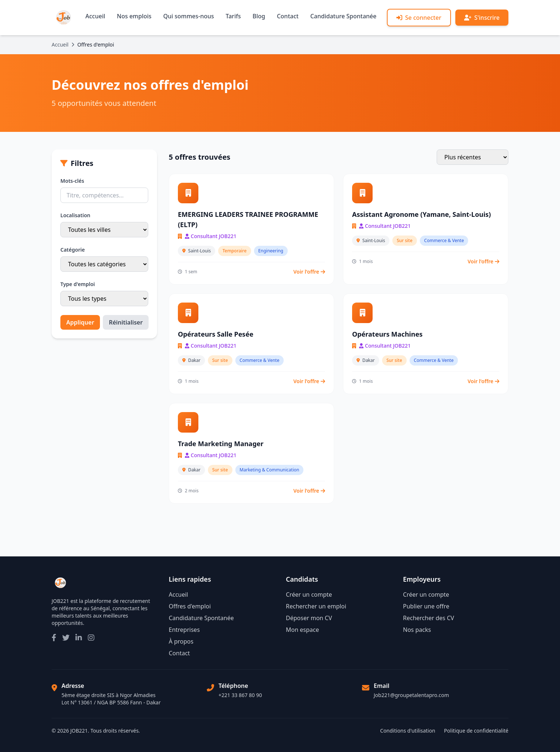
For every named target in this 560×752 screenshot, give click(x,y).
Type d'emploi (78, 284)
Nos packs (417, 630)
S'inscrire (482, 18)
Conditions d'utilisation (408, 731)
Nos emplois (134, 16)
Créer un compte (309, 594)
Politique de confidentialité (476, 731)
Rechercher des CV (429, 618)
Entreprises (184, 630)
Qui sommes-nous (189, 16)
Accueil (95, 16)
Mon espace (302, 630)
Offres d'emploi (190, 606)
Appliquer (80, 322)
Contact (288, 16)
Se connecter (419, 18)
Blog (259, 16)
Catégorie (73, 250)
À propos (181, 641)
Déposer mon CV (309, 618)
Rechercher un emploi (316, 606)
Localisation (75, 215)
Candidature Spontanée (344, 16)
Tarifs (233, 16)
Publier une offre (426, 606)
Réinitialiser (126, 322)
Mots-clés (72, 181)
